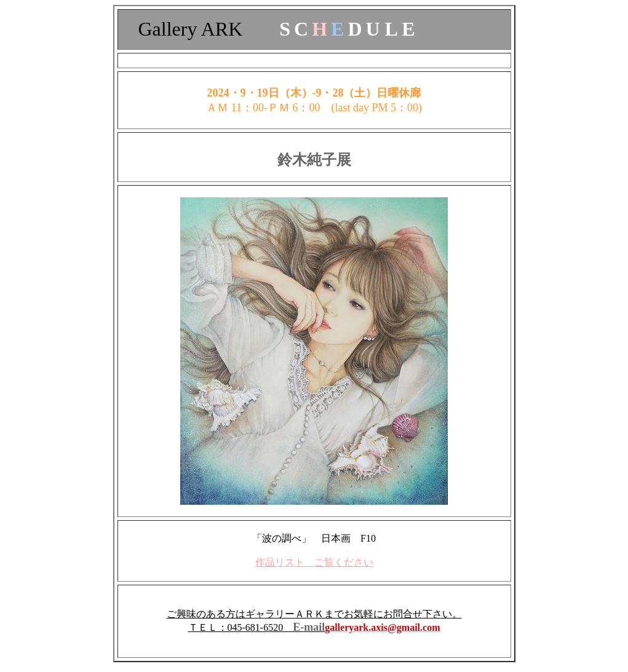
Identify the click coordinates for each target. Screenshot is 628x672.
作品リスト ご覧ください (314, 562)
